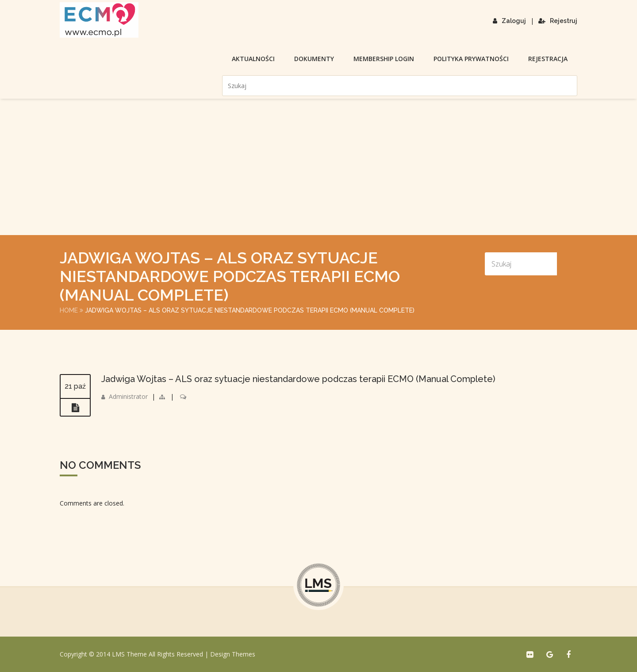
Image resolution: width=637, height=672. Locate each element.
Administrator (128, 396)
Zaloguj (509, 21)
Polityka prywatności (471, 59)
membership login (384, 59)
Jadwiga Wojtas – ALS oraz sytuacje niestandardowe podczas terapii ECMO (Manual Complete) (298, 379)
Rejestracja (548, 59)
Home (69, 310)
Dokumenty (314, 59)
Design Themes (233, 654)
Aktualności (253, 59)
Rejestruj (558, 21)
